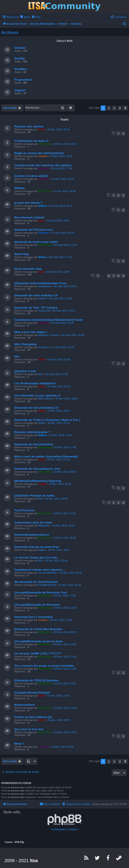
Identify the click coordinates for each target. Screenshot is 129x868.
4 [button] (120, 108)
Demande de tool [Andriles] (34, 444)
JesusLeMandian (48, 573)
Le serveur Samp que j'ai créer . (37, 557)
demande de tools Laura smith (36, 242)
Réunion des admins (29, 126)
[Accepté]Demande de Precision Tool (41, 592)
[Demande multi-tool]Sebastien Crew (40, 283)
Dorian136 (44, 311)
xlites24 (42, 298)
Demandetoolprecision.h (32, 535)
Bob (41, 374)
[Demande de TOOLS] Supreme (36, 680)
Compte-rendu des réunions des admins (43, 165)
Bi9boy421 (44, 525)
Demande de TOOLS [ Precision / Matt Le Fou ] (47, 420)
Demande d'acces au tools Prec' (37, 547)
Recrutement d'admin (29, 217)
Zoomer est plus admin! (31, 176)
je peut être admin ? (28, 203)
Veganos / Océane (49, 335)
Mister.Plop (45, 144)
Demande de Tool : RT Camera (36, 308)
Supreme (44, 233)
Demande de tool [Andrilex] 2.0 (36, 408)
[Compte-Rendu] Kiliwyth (32, 693)
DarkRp (20, 58)
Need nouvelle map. (28, 269)
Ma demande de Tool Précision (36, 582)
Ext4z (42, 129)
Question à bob (25, 371)
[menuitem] (36, 17)
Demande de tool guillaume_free (37, 469)
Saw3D (42, 484)
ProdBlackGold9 (47, 585)
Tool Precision (24, 510)
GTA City (19, 842)
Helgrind (43, 168)
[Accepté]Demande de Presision (37, 605)
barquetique (45, 286)
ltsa (34, 861)
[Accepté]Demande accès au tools (38, 641)
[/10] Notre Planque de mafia (34, 496)
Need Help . (22, 254)
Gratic (42, 423)
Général (20, 48)
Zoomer (43, 156)
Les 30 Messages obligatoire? (35, 383)
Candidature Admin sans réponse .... (40, 570)
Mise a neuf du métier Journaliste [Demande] (46, 456)
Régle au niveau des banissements (39, 153)
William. (20, 188)
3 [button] (114, 108)
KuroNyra (43, 347)
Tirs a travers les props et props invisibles (44, 666)
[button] (125, 108)
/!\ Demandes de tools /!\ (31, 141)
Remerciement (25, 705)
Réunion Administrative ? (32, 432)
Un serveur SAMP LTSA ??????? (38, 653)
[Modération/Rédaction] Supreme (38, 481)
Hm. (17, 356)
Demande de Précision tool (33, 230)
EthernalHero (46, 399)
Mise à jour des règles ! (31, 332)
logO (41, 221)
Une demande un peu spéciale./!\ (37, 395)
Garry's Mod (64, 41)
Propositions (23, 80)
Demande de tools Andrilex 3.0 (36, 295)
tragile (42, 550)
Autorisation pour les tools (33, 522)
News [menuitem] (27, 17)
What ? (19, 744)
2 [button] (109, 108)
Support (20, 90)
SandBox (21, 69)
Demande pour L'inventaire (33, 617)
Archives (10, 33)
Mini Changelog (25, 344)
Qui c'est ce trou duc (29, 729)
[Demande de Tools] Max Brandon (38, 629)
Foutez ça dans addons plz (33, 717)
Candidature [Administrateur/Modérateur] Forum (49, 320)
